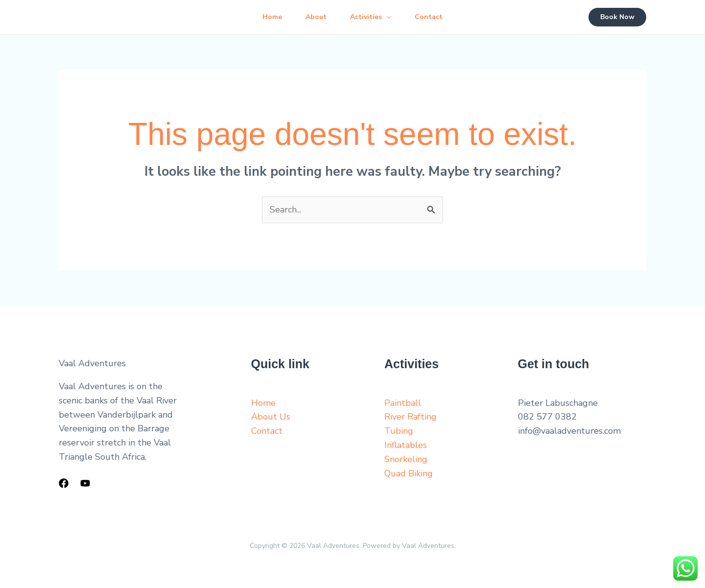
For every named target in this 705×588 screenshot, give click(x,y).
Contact (429, 17)
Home (272, 17)
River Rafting (411, 417)
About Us (271, 417)
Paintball (403, 403)
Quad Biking (409, 473)
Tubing (399, 431)
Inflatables (406, 445)
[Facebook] (64, 483)
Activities (370, 17)
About (316, 17)
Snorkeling (406, 459)
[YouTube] (85, 483)
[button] (386, 17)
